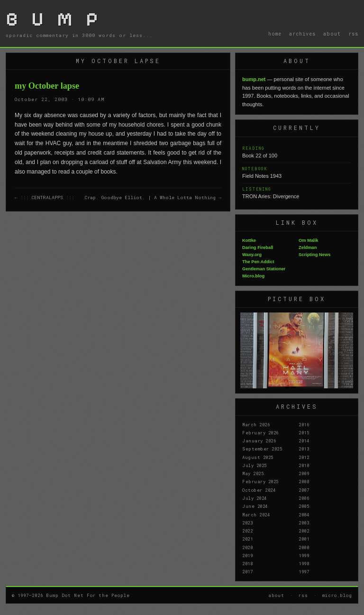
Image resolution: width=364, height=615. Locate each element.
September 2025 (262, 449)
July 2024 (255, 498)
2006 (304, 498)
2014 (304, 441)
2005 (304, 506)
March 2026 (256, 424)
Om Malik (308, 240)
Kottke (249, 240)
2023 (247, 523)
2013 (304, 449)
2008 (304, 481)
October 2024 (259, 490)
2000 (304, 547)
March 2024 (256, 514)
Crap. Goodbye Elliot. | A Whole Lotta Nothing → (153, 197)
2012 (304, 457)
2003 (304, 523)
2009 (304, 473)
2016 (304, 424)
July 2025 (255, 465)
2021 (247, 539)
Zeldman (308, 248)
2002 (304, 531)
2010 (304, 465)
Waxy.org (252, 255)
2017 (247, 571)
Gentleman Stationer (264, 269)
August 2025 (258, 457)
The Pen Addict (258, 262)
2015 (304, 432)
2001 (304, 539)
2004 (304, 514)
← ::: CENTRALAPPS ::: (45, 197)
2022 (247, 531)
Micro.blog (253, 276)
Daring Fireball (258, 248)
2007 (304, 490)
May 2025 (253, 473)
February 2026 (260, 432)
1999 (304, 555)
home (275, 34)
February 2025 (260, 481)
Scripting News (314, 255)
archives (302, 34)
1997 (304, 571)
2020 (247, 547)
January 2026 (259, 441)
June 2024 (255, 506)
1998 (304, 563)
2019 (247, 555)
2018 (247, 563)
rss (353, 34)
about (332, 34)
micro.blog (337, 595)
